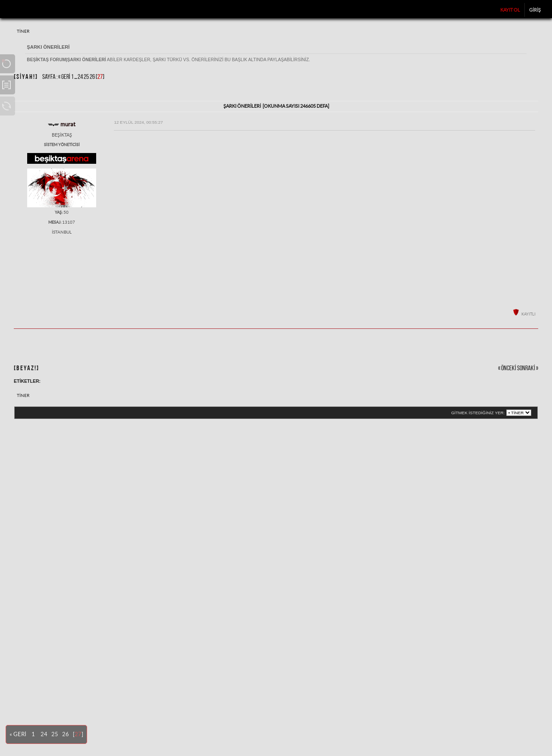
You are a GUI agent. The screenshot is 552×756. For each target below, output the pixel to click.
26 (92, 77)
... (76, 77)
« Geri (64, 77)
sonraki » (528, 369)
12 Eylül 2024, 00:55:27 (138, 122)
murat (68, 124)
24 (80, 77)
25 (86, 77)
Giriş (535, 10)
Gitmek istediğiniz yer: (478, 413)
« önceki (507, 369)
